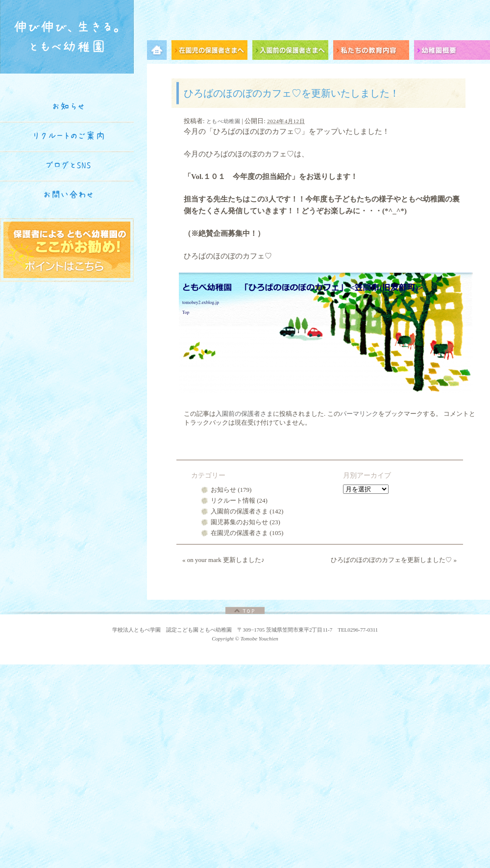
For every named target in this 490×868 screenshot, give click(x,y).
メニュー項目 (159, 52)
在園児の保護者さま (239, 533)
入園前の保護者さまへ (293, 52)
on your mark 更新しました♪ (223, 560)
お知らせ (223, 490)
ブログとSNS (69, 165)
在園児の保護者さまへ (212, 52)
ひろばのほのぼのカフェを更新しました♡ (394, 560)
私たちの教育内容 (374, 52)
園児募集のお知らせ (239, 522)
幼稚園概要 (452, 52)
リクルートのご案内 (69, 136)
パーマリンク (359, 414)
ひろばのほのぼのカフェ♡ (257, 131)
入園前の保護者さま (244, 414)
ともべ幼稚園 (223, 121)
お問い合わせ (69, 195)
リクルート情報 (233, 500)
